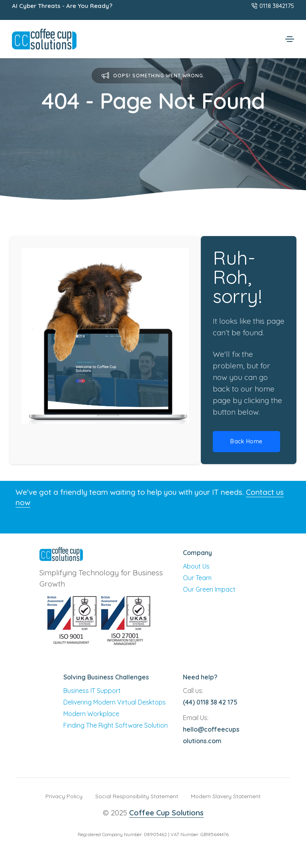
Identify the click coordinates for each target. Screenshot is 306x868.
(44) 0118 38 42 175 (210, 702)
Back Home (246, 441)
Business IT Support (92, 691)
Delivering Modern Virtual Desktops (115, 702)
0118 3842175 (273, 6)
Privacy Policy (64, 796)
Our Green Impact (209, 589)
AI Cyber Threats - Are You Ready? (62, 6)
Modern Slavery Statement (226, 796)
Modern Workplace (91, 714)
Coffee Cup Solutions (166, 813)
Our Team (197, 578)
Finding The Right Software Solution (116, 725)
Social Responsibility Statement (137, 796)
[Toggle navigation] (290, 39)
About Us (196, 566)
